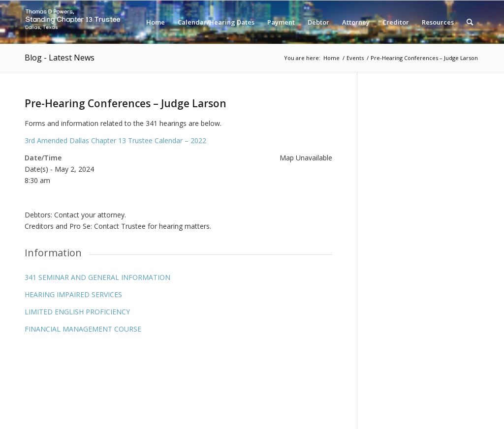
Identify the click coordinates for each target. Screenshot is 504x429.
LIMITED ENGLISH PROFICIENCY (77, 312)
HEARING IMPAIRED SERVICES (73, 294)
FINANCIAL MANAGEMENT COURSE (83, 329)
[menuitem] (156, 22)
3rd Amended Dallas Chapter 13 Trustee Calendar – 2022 (115, 140)
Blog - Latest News (60, 58)
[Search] (470, 22)
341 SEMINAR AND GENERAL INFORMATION (97, 277)
